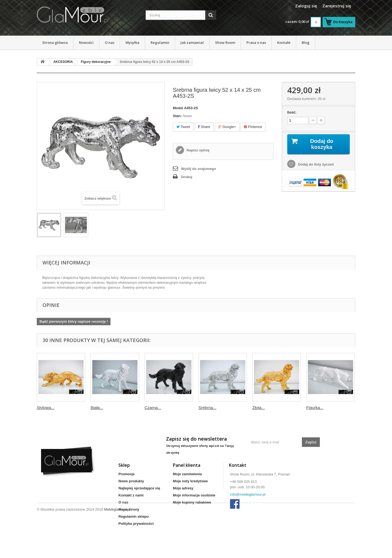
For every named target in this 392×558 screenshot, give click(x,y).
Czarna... (153, 408)
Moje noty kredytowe (190, 481)
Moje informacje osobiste (194, 495)
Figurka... (315, 408)
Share (204, 127)
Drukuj (187, 177)
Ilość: (292, 112)
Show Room (225, 42)
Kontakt (284, 42)
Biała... (97, 408)
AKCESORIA (63, 62)
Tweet (183, 127)
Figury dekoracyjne (96, 62)
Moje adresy (183, 488)
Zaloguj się (306, 6)
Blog (306, 42)
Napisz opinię (197, 150)
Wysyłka (132, 42)
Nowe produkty (131, 481)
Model (178, 108)
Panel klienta (187, 465)
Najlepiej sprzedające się (139, 488)
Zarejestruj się (337, 6)
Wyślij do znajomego (198, 169)
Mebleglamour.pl (117, 543)
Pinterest (253, 127)
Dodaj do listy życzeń (315, 164)
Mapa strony (129, 509)
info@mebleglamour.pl (248, 494)
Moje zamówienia (187, 474)
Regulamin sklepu (134, 516)
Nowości (86, 42)
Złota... (259, 408)
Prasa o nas (256, 42)
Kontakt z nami (131, 495)
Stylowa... (46, 408)
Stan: (177, 116)
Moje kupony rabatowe (192, 502)
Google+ (227, 127)
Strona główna (55, 42)
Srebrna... (207, 408)
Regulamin (160, 42)
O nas (110, 42)
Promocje (126, 474)
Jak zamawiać (192, 42)
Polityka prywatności (136, 524)
